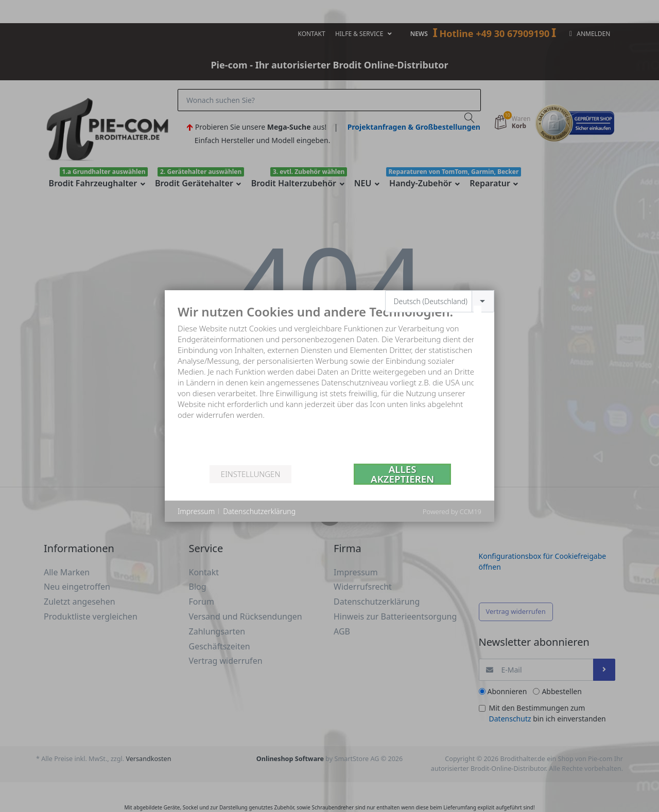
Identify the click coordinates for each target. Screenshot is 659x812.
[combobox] (440, 301)
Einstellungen (250, 474)
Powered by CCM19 (452, 511)
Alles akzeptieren (402, 474)
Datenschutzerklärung (259, 511)
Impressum (196, 511)
